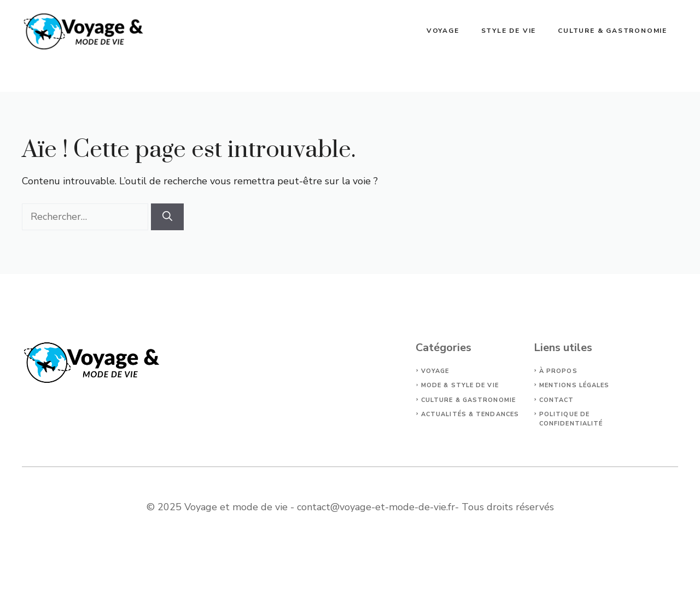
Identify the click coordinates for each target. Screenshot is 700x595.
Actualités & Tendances (470, 414)
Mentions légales (574, 385)
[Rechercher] (167, 217)
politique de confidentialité (571, 419)
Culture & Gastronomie (612, 31)
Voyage (443, 31)
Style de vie (509, 31)
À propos (558, 371)
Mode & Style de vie (460, 385)
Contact (557, 400)
